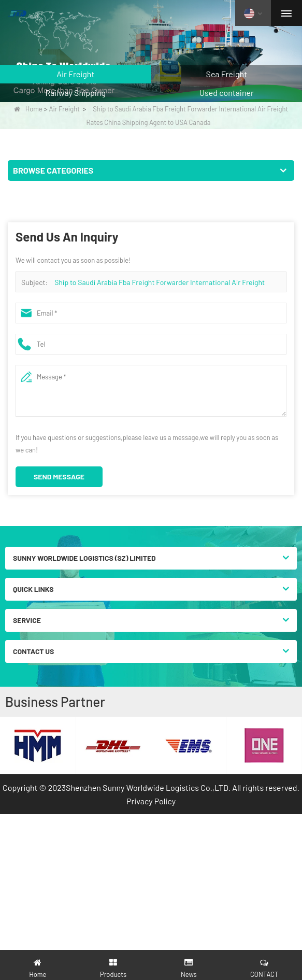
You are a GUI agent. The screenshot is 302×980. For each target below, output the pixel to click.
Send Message (59, 477)
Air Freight (64, 109)
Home (28, 109)
